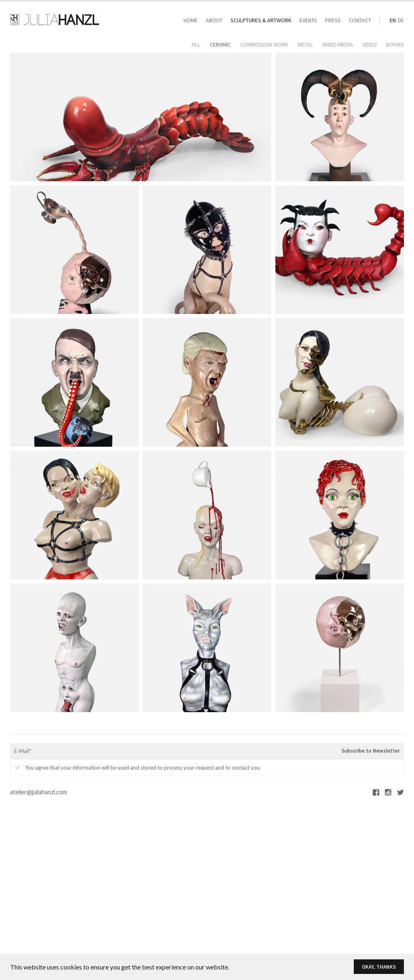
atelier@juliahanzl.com (39, 792)
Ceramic (220, 45)
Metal (305, 45)
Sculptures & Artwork (261, 20)
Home (191, 20)
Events (308, 20)
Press (333, 20)
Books (395, 45)
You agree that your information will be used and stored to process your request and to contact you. (138, 768)
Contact (360, 20)
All (196, 45)
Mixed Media (338, 45)
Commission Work (264, 45)
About (214, 20)
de (401, 20)
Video (370, 45)
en (393, 20)
